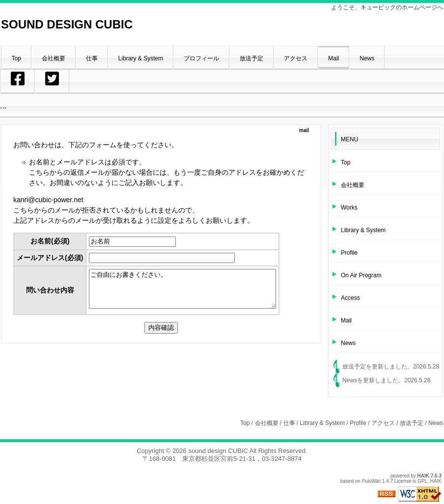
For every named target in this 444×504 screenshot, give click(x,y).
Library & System (322, 423)
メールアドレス (50, 258)
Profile (358, 423)
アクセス (383, 423)
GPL (422, 481)
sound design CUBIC (218, 451)
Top (245, 423)
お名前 (50, 241)
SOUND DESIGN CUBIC (67, 24)
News (350, 380)
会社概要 (267, 423)
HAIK (423, 476)
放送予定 (354, 367)
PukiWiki (371, 481)
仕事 (289, 423)
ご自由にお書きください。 (194, 292)
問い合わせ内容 (50, 293)
